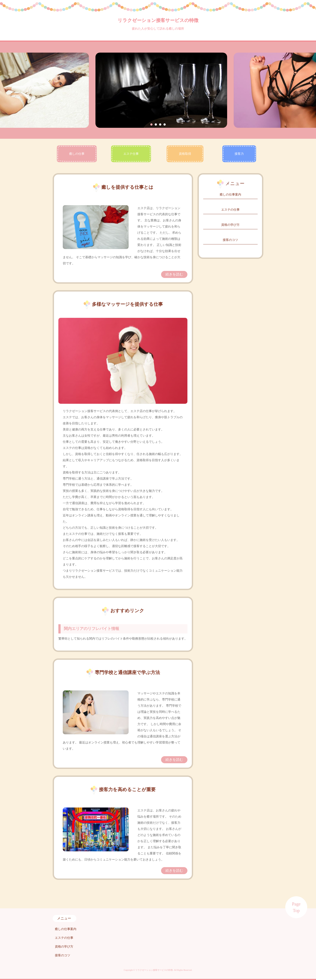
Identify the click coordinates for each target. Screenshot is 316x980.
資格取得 (185, 154)
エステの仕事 (230, 210)
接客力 (239, 154)
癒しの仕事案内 (230, 195)
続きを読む (174, 274)
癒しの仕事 (77, 154)
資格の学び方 (230, 225)
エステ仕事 (131, 154)
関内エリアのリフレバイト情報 (92, 629)
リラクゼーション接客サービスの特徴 (158, 20)
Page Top (296, 907)
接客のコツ (230, 240)
